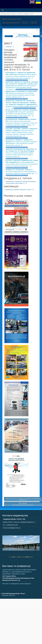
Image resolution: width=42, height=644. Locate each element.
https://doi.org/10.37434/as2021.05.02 (27, 89)
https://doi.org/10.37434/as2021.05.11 (17, 175)
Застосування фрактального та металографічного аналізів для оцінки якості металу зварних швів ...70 (21, 172)
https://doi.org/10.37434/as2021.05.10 (17, 168)
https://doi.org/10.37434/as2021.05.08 (17, 147)
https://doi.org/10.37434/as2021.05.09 (17, 158)
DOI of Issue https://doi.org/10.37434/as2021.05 (23, 35)
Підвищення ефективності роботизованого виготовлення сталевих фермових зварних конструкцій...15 (22, 86)
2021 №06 (37, 36)
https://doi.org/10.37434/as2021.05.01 (17, 80)
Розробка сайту (8, 595)
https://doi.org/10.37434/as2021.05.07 (17, 138)
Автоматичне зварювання (23, 14)
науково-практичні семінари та (19, 572)
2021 (32, 14)
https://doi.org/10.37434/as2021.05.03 (17, 99)
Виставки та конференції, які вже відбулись (17, 584)
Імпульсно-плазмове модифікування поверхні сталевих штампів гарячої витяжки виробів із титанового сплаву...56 (21, 153)
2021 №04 (9, 36)
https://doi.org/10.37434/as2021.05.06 (17, 127)
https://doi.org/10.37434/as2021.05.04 (25, 108)
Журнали (14, 14)
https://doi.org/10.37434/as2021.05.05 (17, 117)
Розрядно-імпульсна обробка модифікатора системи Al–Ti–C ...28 (22, 104)
